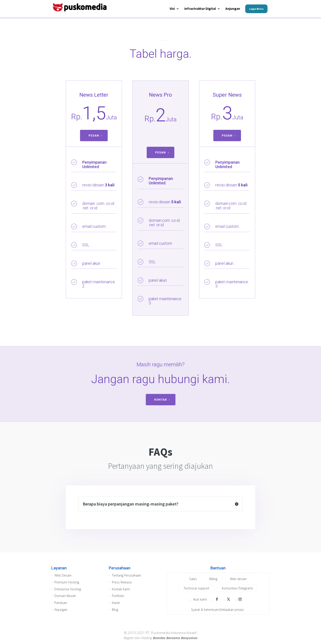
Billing (213, 579)
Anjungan (233, 9)
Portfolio (118, 596)
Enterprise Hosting (68, 589)
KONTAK (161, 400)
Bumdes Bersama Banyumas (175, 638)
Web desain (238, 579)
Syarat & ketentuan (205, 610)
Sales (193, 579)
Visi (172, 9)
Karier (116, 603)
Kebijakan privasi (232, 610)
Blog (115, 610)
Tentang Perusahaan (127, 575)
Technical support (197, 588)
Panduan (61, 603)
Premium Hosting (67, 582)
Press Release (122, 582)
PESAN (94, 136)
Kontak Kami (121, 589)
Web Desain (63, 575)
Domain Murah (65, 596)
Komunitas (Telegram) (237, 588)
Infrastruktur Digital (200, 9)
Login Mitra (256, 9)
